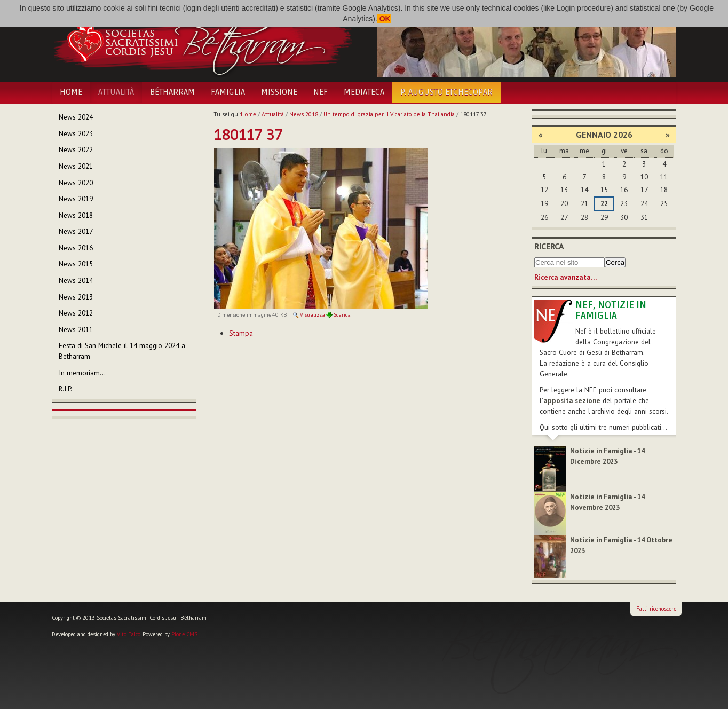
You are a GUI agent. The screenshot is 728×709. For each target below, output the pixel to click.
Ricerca (549, 246)
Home (71, 92)
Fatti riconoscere (656, 609)
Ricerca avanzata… (565, 277)
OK (384, 19)
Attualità (116, 92)
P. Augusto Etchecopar (446, 92)
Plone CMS (184, 634)
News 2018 (304, 114)
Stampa (241, 333)
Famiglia (228, 92)
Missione (279, 92)
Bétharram (172, 92)
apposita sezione (572, 401)
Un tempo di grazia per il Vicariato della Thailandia (389, 114)
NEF (321, 92)
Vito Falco (129, 634)
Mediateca (364, 92)
